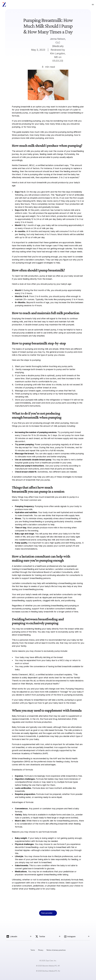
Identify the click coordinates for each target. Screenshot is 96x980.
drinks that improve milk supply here (62, 515)
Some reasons (18, 651)
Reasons (16, 832)
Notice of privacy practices (56, 950)
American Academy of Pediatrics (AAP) (30, 753)
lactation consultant (35, 260)
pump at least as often (50, 276)
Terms (33, 950)
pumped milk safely (34, 400)
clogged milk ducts (51, 600)
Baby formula (18, 716)
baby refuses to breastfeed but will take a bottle (41, 700)
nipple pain (47, 597)
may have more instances (66, 779)
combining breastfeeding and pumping (59, 606)
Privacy (41, 950)
